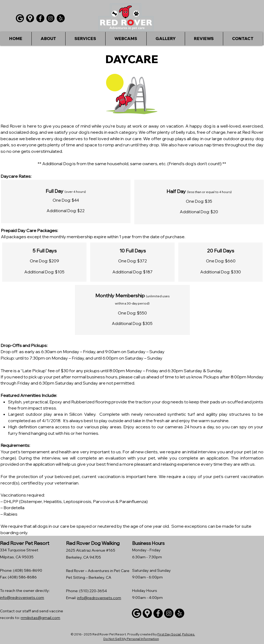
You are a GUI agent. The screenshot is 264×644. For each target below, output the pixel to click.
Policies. (189, 634)
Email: (72, 598)
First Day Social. (169, 634)
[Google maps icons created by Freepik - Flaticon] (30, 18)
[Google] (20, 18)
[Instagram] (50, 18)
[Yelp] (61, 18)
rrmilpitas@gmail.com (40, 618)
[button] (85, 39)
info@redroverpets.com (22, 598)
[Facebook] (40, 18)
